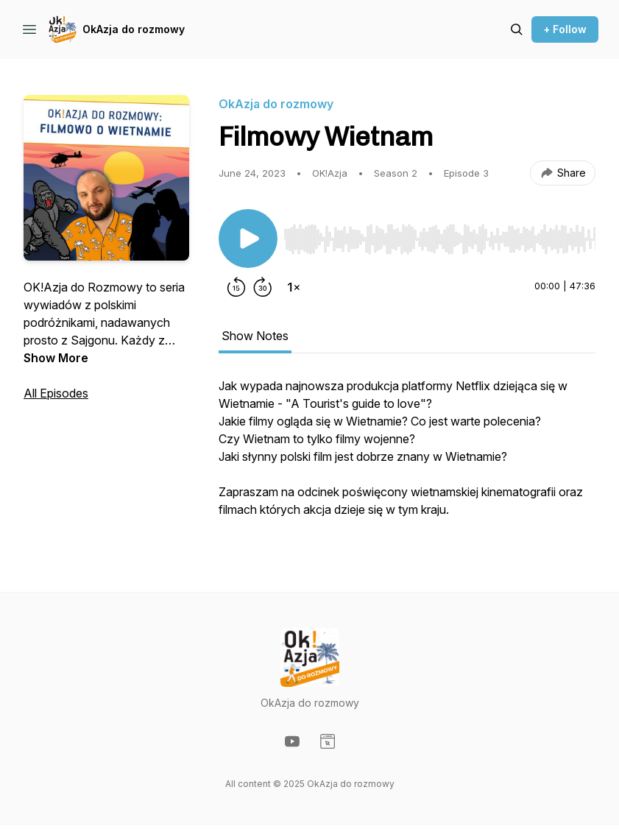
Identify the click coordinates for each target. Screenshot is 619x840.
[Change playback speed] (294, 287)
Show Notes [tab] (255, 336)
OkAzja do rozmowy (134, 29)
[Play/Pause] (248, 239)
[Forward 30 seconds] (263, 287)
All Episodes (56, 393)
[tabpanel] (407, 455)
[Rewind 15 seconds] (236, 287)
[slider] (439, 239)
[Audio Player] (439, 235)
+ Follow (565, 29)
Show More (56, 358)
